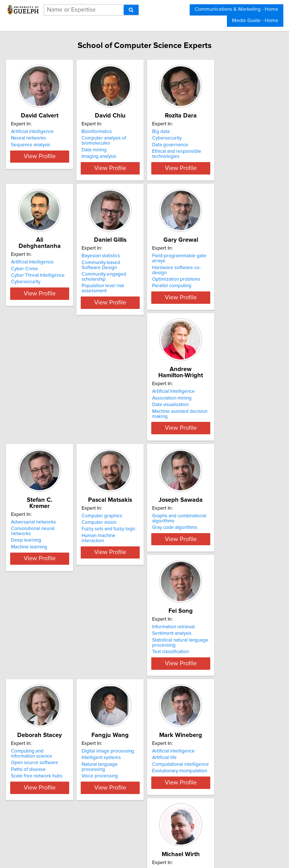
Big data (201, 138)
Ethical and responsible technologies (217, 160)
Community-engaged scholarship (142, 287)
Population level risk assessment (142, 293)
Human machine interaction (221, 418)
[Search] (131, 10)
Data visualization (41, 412)
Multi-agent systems (44, 810)
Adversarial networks (130, 399)
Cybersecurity (207, 144)
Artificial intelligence (44, 138)
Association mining (43, 405)
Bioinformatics (123, 138)
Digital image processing (49, 660)
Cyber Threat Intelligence (50, 282)
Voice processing (41, 679)
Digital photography (213, 660)
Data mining (120, 156)
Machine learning (126, 418)
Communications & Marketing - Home (237, 9)
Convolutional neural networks (140, 405)
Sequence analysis (42, 151)
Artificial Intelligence (44, 268)
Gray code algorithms (45, 541)
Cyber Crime (36, 275)
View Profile (59, 175)
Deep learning (123, 412)
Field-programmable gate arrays (226, 268)
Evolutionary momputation (135, 679)
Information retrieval (129, 529)
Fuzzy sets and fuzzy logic (219, 412)
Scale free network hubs (218, 554)
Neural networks (40, 144)
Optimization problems (216, 282)
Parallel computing (212, 288)
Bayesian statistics (127, 268)
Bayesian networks (43, 797)
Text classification (126, 554)
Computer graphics (213, 399)
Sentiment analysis (127, 536)
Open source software (216, 541)
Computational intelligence (136, 673)
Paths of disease (210, 548)
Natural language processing (53, 673)
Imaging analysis (125, 163)
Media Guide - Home (255, 21)
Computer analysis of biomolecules (130, 147)
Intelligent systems (42, 666)
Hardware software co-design (224, 275)
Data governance (210, 151)
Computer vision (210, 405)
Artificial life (120, 666)
